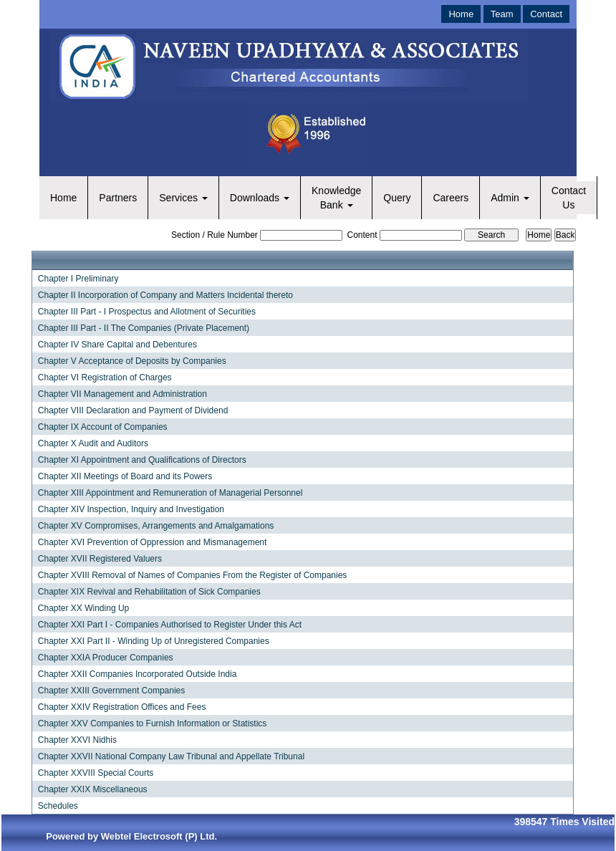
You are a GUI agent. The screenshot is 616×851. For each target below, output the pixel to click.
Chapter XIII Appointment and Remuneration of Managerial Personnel (170, 493)
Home (461, 14)
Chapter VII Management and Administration (122, 394)
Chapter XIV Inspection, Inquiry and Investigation (131, 509)
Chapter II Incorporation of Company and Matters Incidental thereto (165, 295)
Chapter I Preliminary (78, 279)
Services (183, 198)
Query (397, 198)
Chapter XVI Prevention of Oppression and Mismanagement (153, 542)
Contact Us (569, 198)
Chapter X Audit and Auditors (93, 443)
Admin (510, 198)
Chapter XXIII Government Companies (111, 691)
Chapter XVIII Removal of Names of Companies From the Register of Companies (193, 575)
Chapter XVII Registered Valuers (100, 559)
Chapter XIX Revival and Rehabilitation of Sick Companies (149, 592)
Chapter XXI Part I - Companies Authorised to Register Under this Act (170, 625)
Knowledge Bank (336, 198)
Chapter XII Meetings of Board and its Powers (125, 476)
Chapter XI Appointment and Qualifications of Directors (142, 460)
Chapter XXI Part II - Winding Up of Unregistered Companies (154, 641)
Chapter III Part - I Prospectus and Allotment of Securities (147, 312)
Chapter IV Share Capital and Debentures (117, 345)
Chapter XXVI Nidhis (77, 740)
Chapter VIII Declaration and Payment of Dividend (133, 410)
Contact (546, 14)
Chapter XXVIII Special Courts (96, 773)
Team (502, 14)
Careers (451, 198)
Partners (118, 198)
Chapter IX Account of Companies (103, 427)
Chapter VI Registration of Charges (105, 378)
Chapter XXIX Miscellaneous (93, 789)
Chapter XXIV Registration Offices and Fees (122, 707)
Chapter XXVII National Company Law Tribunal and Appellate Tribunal (171, 756)
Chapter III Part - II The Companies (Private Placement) (144, 328)
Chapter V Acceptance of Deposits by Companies (132, 361)
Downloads (260, 198)
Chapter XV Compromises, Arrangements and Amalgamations (156, 526)
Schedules (58, 806)
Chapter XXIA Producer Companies (106, 658)
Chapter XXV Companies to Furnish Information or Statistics (152, 723)
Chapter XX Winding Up (83, 608)
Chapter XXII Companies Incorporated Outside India (138, 674)
